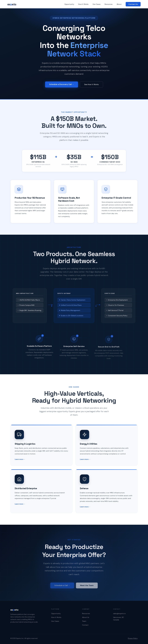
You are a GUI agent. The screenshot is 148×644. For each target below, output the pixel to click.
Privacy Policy (133, 638)
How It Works (83, 4)
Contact (85, 625)
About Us (86, 617)
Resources (109, 4)
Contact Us (133, 4)
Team (84, 621)
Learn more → (20, 463)
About (119, 4)
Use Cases (97, 4)
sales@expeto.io (119, 613)
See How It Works (91, 85)
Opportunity (69, 4)
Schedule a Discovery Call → (62, 85)
